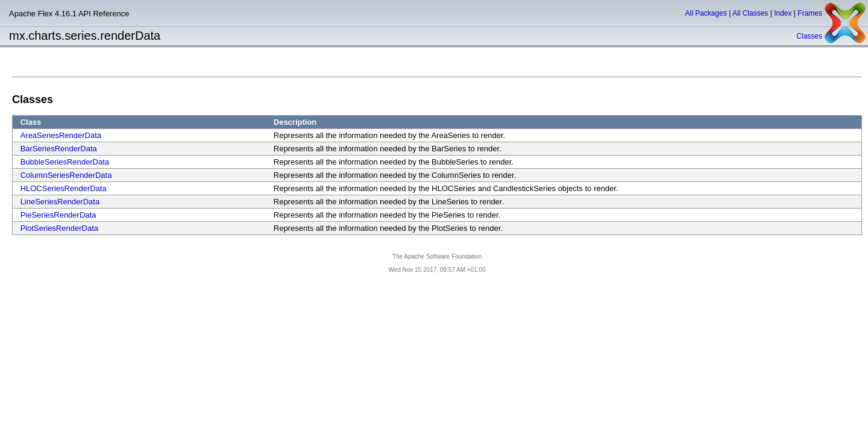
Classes (809, 36)
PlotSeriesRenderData (59, 228)
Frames (810, 13)
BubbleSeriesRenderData (65, 162)
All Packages (706, 13)
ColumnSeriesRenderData (66, 175)
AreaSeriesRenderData (61, 135)
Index (783, 13)
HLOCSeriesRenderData (64, 188)
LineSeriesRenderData (60, 202)
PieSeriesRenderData (58, 215)
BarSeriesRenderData (59, 149)
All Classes (750, 13)
